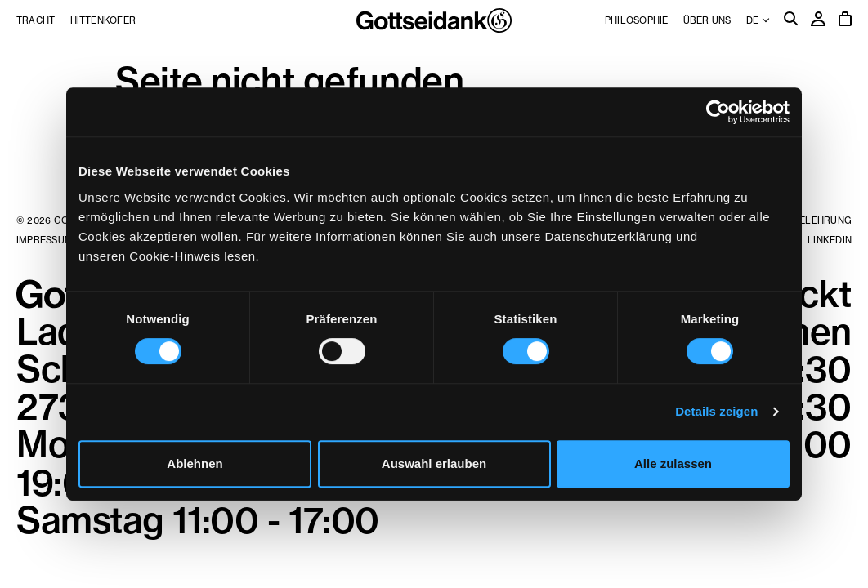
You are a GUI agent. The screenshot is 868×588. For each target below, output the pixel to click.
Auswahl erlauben (434, 463)
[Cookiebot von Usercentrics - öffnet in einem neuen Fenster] (718, 112)
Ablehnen (195, 463)
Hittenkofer (103, 20)
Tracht (36, 20)
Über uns (707, 20)
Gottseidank (434, 20)
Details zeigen (716, 411)
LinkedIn (830, 240)
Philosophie (636, 20)
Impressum (45, 240)
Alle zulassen (673, 463)
